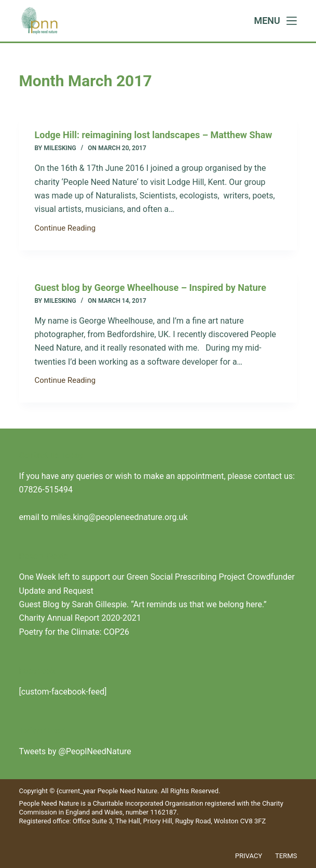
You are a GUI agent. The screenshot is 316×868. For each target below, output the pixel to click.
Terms (286, 856)
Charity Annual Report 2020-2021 (80, 618)
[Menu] (275, 21)
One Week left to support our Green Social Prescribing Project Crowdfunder (157, 577)
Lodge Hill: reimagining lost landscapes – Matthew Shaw (154, 135)
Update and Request (57, 591)
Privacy (249, 856)
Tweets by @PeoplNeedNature (75, 751)
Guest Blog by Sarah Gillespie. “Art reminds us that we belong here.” (143, 604)
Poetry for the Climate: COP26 (74, 632)
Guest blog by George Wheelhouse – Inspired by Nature (150, 288)
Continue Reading (65, 229)
